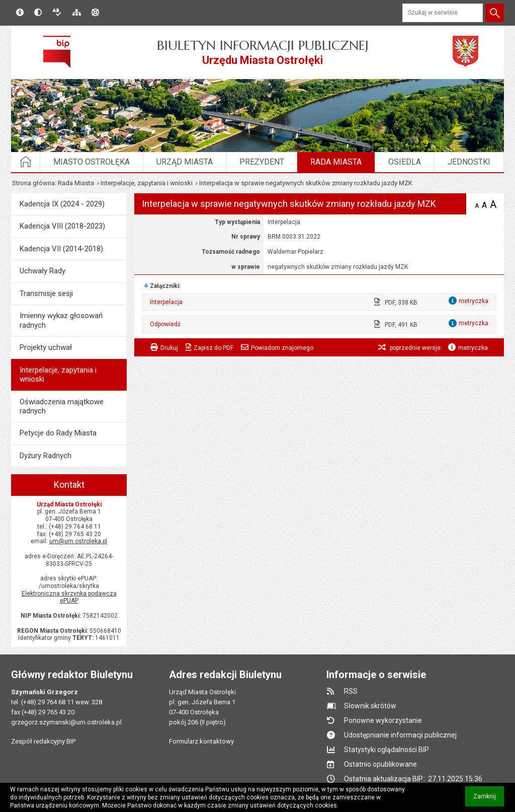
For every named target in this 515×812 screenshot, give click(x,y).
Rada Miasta (336, 162)
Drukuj (169, 348)
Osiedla (405, 162)
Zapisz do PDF (213, 348)
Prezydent (262, 162)
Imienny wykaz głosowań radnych (61, 320)
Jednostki (469, 162)
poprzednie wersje (414, 348)
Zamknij (489, 800)
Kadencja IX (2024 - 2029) (62, 204)
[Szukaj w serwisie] (443, 13)
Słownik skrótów (370, 706)
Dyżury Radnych (46, 456)
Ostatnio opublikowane (380, 764)
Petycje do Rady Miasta (58, 433)
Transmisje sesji (46, 293)
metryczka (473, 348)
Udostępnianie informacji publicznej (400, 735)
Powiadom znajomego (282, 348)
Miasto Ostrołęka (92, 162)
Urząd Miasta (185, 162)
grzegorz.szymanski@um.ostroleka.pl (66, 722)
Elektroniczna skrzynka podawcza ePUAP (69, 597)
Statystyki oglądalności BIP (387, 750)
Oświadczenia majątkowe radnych (62, 406)
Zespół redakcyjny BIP (43, 741)
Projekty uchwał (46, 347)
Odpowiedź (165, 324)
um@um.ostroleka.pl (78, 541)
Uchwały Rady (42, 271)
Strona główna (33, 183)
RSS (351, 691)
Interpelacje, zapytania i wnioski (147, 183)
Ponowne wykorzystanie (383, 720)
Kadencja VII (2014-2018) (61, 249)
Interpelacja (166, 302)
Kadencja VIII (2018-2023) (62, 226)
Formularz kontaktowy (201, 741)
